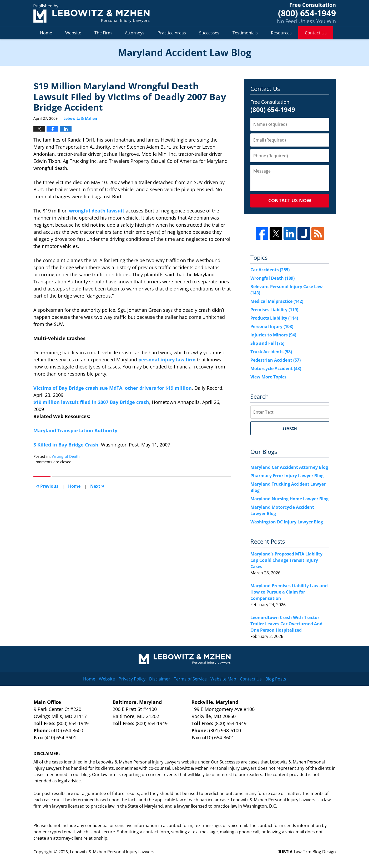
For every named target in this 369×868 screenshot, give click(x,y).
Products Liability (274, 318)
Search (290, 428)
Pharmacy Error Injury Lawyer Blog (287, 476)
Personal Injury (272, 326)
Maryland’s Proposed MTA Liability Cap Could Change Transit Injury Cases (286, 560)
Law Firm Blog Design (307, 852)
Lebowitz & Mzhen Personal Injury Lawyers (112, 852)
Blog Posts (276, 679)
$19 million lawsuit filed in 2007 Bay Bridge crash (91, 402)
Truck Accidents (271, 352)
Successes (209, 33)
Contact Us (316, 33)
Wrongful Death (66, 456)
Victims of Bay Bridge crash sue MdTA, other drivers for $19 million (113, 388)
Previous (47, 486)
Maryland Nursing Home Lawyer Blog (289, 499)
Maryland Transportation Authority (75, 430)
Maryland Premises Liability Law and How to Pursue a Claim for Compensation (289, 592)
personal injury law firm (166, 360)
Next (97, 486)
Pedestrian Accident (276, 360)
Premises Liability (274, 310)
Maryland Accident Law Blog (92, 13)
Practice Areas (172, 33)
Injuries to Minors (273, 335)
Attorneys (135, 33)
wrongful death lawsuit (97, 211)
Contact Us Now (290, 200)
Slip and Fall (267, 343)
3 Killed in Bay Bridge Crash (66, 445)
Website (73, 33)
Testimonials (245, 33)
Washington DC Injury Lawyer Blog (287, 522)
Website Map (223, 679)
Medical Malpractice (277, 301)
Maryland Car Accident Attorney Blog (289, 467)
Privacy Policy (132, 679)
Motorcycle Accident (276, 368)
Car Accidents (270, 270)
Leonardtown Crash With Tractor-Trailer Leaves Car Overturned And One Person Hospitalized (286, 624)
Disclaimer (160, 679)
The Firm (103, 33)
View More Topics (268, 377)
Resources (281, 33)
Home (46, 33)
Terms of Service (190, 679)
